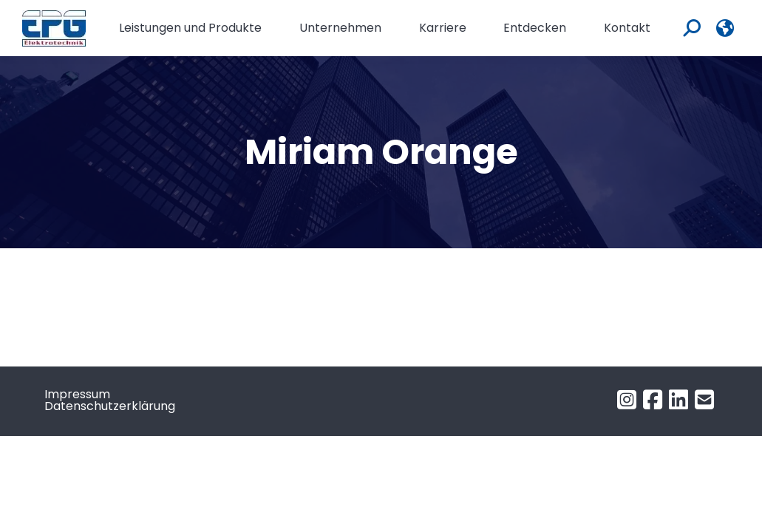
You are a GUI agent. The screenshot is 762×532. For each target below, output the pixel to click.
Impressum (77, 394)
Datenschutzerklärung (110, 406)
